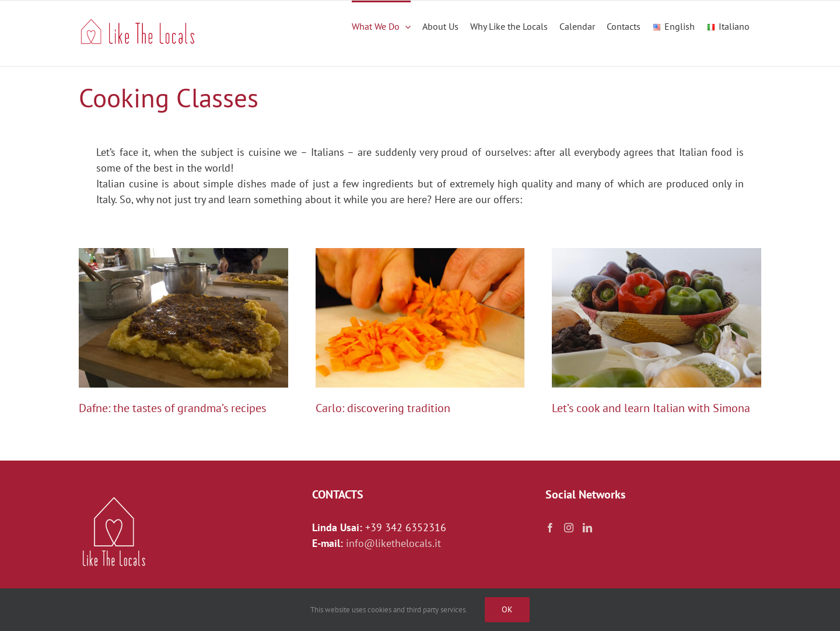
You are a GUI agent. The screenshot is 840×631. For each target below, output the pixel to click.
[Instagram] (569, 528)
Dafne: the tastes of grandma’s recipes (172, 408)
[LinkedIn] (587, 528)
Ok (507, 609)
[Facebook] (550, 528)
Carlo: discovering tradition (383, 408)
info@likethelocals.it (393, 543)
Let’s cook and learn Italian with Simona (651, 408)
